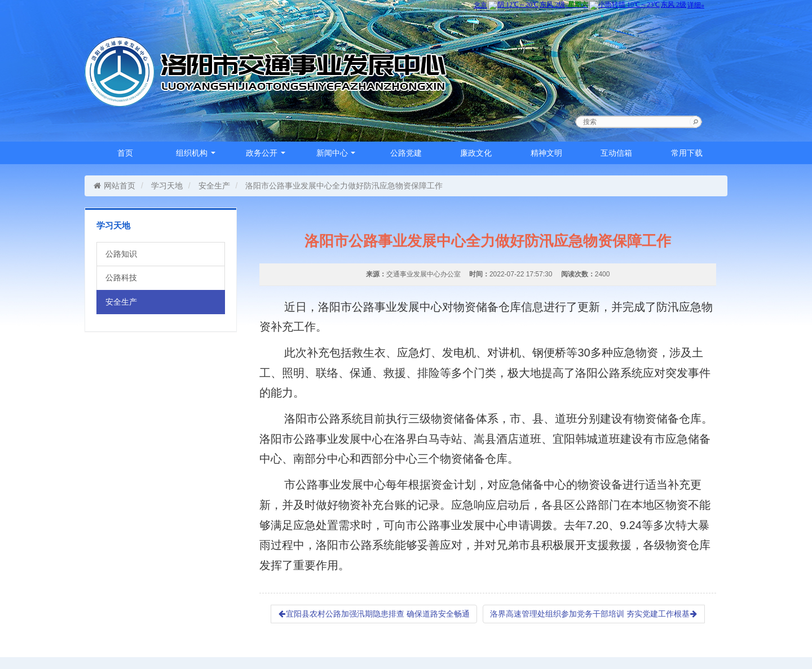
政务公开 (266, 153)
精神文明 (546, 153)
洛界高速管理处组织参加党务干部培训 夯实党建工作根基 (594, 614)
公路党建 (406, 153)
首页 (125, 153)
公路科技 (121, 278)
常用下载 (687, 153)
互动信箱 (616, 153)
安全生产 (214, 186)
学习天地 (167, 186)
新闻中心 (336, 153)
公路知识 (121, 254)
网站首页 (114, 186)
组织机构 (196, 153)
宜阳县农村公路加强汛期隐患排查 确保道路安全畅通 (374, 614)
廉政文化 (476, 153)
